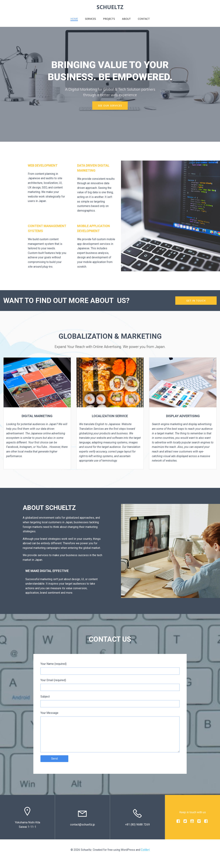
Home (74, 19)
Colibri (145, 858)
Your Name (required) (110, 669)
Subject (110, 702)
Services (90, 19)
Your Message (110, 736)
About (126, 19)
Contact (144, 19)
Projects (109, 19)
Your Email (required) (110, 685)
